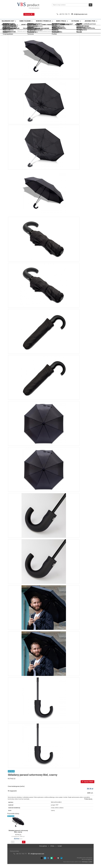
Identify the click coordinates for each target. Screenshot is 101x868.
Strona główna (12, 31)
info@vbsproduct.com (81, 14)
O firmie (52, 846)
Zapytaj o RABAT (88, 782)
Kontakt (60, 846)
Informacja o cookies (87, 862)
